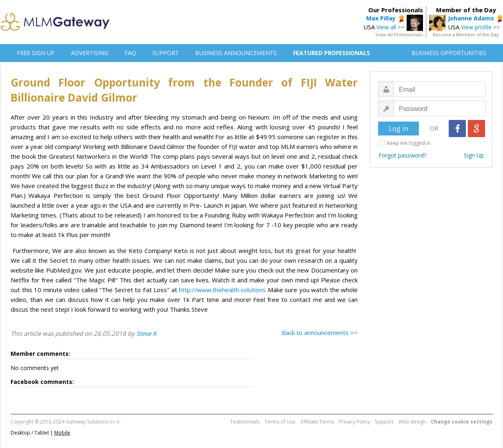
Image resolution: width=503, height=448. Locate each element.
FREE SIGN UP (36, 53)
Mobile (62, 433)
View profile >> (480, 27)
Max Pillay (381, 18)
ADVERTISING (90, 53)
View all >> (390, 27)
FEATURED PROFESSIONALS (332, 53)
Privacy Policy (354, 422)
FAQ (130, 53)
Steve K (146, 333)
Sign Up (474, 155)
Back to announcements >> (320, 333)
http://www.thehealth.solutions (222, 290)
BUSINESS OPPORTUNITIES (449, 53)
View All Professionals (399, 34)
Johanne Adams (471, 18)
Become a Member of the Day (466, 34)
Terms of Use (280, 422)
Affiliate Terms (317, 422)
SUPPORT (166, 53)
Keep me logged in (409, 143)
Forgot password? (402, 155)
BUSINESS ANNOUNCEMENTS (236, 53)
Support (384, 422)
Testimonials (245, 422)
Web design (412, 422)
